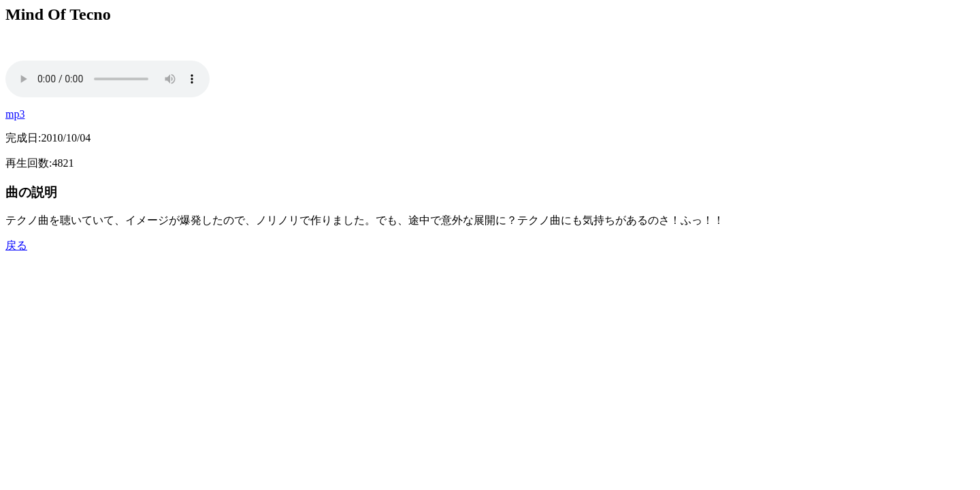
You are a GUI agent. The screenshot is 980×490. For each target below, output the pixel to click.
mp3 (15, 114)
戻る (16, 245)
